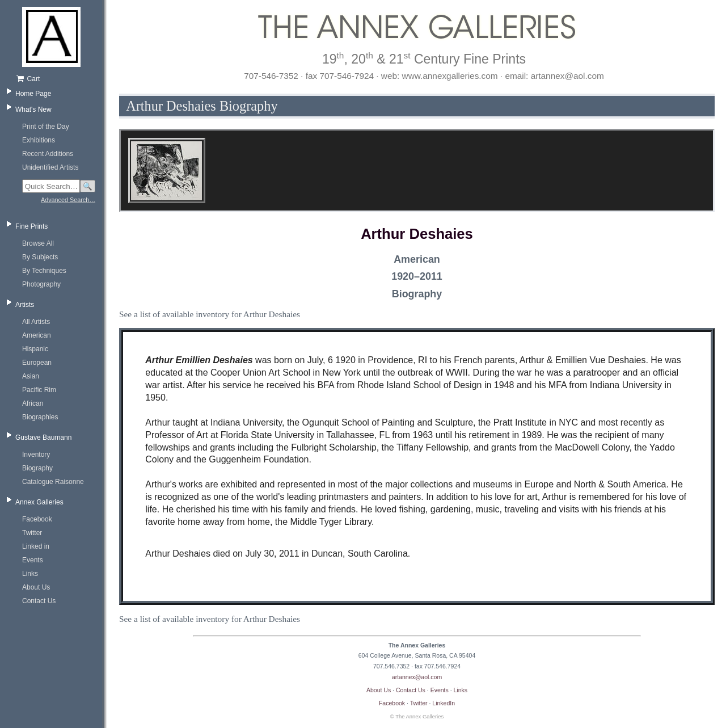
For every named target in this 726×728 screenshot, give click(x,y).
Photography (41, 284)
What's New (33, 110)
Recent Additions (48, 154)
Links (30, 574)
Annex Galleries (39, 502)
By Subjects (40, 257)
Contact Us (39, 601)
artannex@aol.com (417, 677)
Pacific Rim (39, 390)
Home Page (33, 94)
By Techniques (44, 271)
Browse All (38, 243)
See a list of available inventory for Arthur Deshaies (210, 314)
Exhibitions (39, 140)
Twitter (32, 533)
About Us (36, 587)
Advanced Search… (68, 200)
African (33, 403)
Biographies (40, 417)
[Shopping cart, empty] (55, 79)
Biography (37, 468)
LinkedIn (444, 703)
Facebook (37, 519)
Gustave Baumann (43, 437)
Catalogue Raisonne (53, 482)
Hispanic (35, 349)
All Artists (36, 322)
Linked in (36, 546)
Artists (25, 305)
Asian (31, 376)
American (37, 335)
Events (33, 560)
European (37, 363)
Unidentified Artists (50, 167)
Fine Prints (31, 226)
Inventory (36, 455)
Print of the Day (46, 127)
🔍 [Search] (88, 186)
